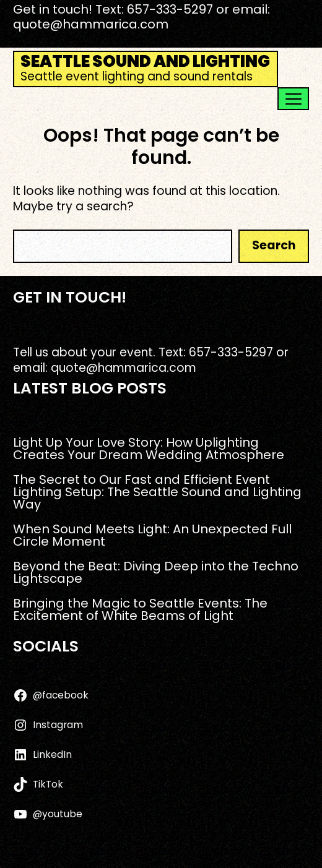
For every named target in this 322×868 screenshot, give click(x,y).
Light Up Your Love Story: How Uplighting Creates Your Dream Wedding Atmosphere (149, 449)
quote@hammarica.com (91, 24)
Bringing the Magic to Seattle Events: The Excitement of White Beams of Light (140, 609)
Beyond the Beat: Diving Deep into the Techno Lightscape (156, 572)
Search (274, 245)
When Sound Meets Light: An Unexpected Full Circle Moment (152, 535)
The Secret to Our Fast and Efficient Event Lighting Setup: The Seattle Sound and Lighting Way (157, 492)
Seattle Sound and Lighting (145, 61)
